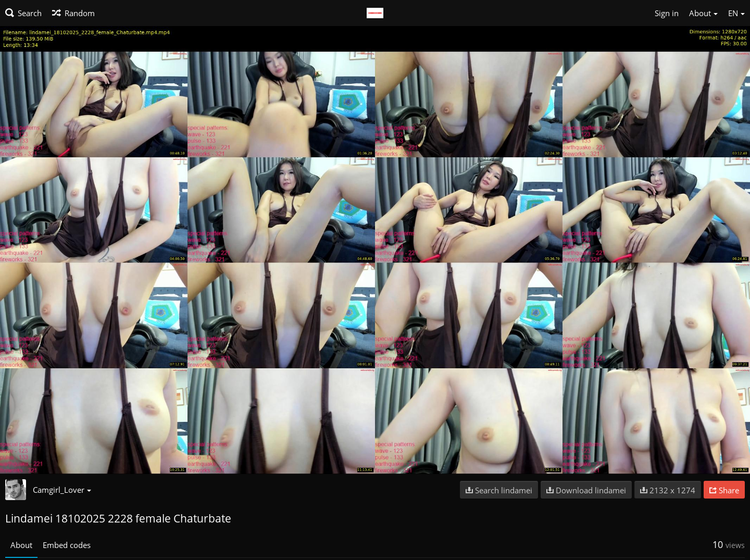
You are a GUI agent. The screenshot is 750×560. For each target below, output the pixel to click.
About (21, 545)
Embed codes (67, 545)
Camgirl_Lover (62, 490)
